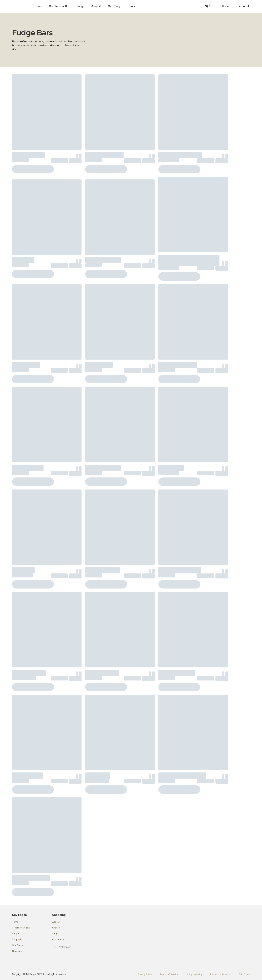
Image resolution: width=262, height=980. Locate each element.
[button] (207, 7)
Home (38, 6)
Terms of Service (169, 974)
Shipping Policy (194, 974)
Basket (226, 6)
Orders (56, 928)
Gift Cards (244, 974)
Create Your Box (59, 6)
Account (244, 6)
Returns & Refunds (220, 974)
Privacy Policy (145, 974)
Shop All (96, 6)
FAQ (54, 934)
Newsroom (18, 951)
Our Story (114, 6)
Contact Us (58, 939)
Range (81, 6)
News (131, 6)
